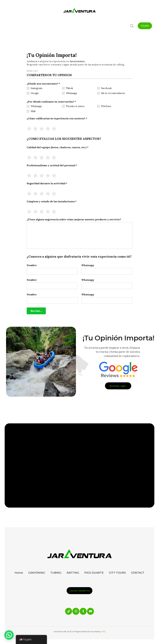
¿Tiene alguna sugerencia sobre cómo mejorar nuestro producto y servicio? (74, 219)
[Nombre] (52, 271)
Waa (103, 631)
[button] (9, 635)
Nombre (32, 265)
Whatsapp (88, 265)
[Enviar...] (36, 311)
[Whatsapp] (107, 271)
